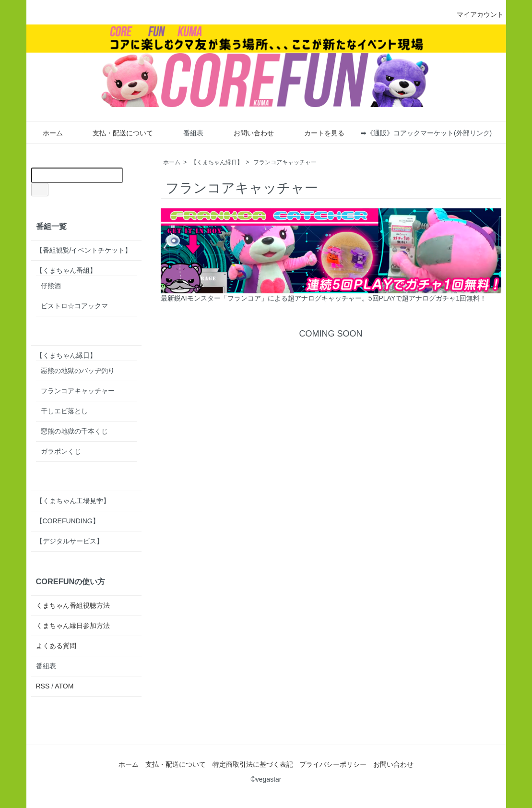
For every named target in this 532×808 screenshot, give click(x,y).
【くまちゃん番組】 (66, 270)
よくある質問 (56, 646)
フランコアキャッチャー (285, 162)
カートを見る (317, 133)
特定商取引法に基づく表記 (253, 764)
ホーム (46, 133)
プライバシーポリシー (333, 764)
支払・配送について (116, 133)
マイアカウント (475, 14)
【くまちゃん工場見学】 (73, 501)
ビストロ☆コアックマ (74, 306)
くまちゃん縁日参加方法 (73, 626)
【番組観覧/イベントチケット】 (84, 250)
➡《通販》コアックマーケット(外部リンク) (426, 133)
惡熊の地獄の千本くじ (74, 431)
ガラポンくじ (61, 451)
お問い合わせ (247, 133)
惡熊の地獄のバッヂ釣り (78, 371)
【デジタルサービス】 (70, 541)
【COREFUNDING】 (68, 521)
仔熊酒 (51, 286)
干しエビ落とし (64, 411)
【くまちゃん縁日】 (217, 162)
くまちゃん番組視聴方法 (73, 605)
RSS (43, 686)
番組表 (186, 133)
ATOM (64, 686)
